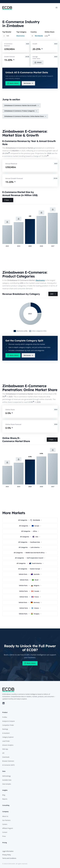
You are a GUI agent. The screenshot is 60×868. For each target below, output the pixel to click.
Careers (5, 824)
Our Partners (6, 820)
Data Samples (7, 784)
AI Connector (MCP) (8, 765)
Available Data (7, 780)
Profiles (5, 717)
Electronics (21, 36)
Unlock (38, 62)
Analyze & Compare (9, 721)
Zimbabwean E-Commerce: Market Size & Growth (22, 105)
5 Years (8, 200)
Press (4, 836)
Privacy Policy (7, 855)
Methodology (6, 776)
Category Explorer (8, 737)
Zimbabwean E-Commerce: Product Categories (21, 111)
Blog (4, 795)
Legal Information (8, 851)
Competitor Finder (8, 725)
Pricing (5, 843)
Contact (5, 832)
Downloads (6, 757)
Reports (5, 799)
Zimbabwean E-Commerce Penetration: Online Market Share (25, 116)
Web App (5, 749)
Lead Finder (6, 741)
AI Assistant (6, 733)
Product (5, 712)
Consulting (6, 805)
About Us (5, 816)
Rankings (5, 729)
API (3, 753)
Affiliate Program (8, 828)
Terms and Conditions (9, 858)
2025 (53, 294)
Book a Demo (13, 83)
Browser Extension (8, 761)
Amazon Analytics (8, 745)
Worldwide (39, 36)
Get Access (28, 83)
